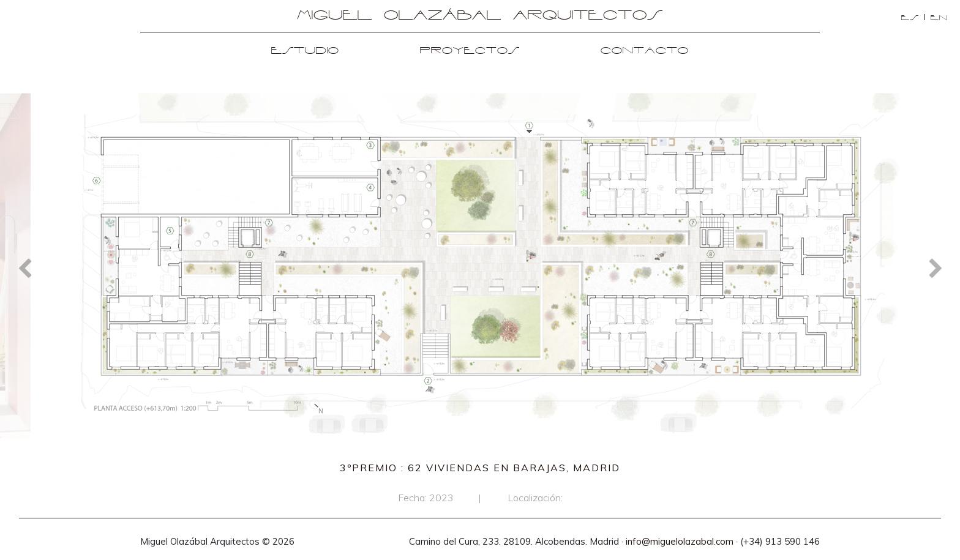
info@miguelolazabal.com (680, 541)
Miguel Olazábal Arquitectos (480, 16)
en (939, 18)
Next (936, 267)
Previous (24, 267)
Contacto (645, 51)
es (910, 18)
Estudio (305, 51)
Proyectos (470, 51)
